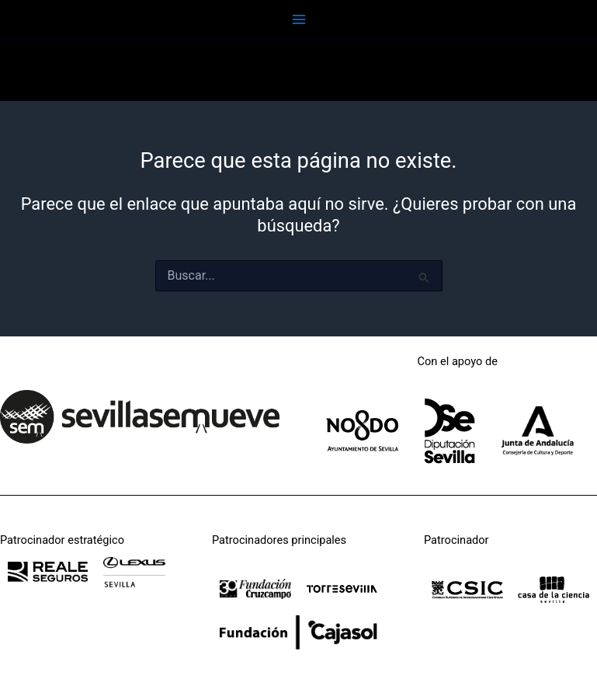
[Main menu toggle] (299, 19)
